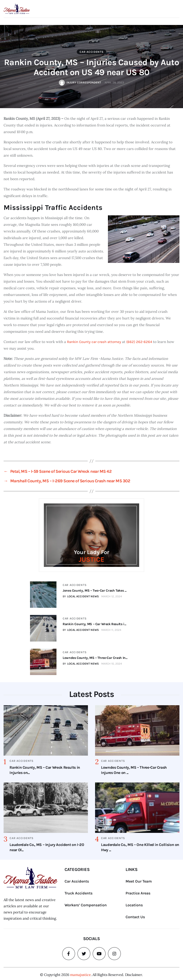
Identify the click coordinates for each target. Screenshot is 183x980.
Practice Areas (138, 891)
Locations (134, 903)
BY (80, 596)
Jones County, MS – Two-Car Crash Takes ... (94, 591)
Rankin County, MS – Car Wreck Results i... (94, 623)
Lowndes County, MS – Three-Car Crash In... (94, 656)
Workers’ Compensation (86, 903)
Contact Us (135, 915)
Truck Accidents (79, 891)
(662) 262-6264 (139, 342)
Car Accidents (91, 52)
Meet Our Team (139, 879)
